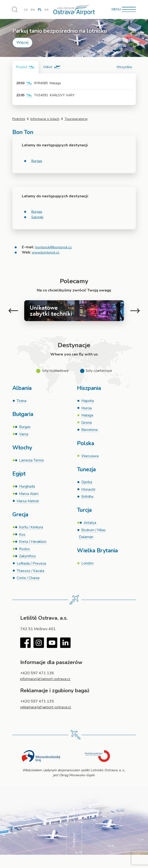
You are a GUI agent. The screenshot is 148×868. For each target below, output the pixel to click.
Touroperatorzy (76, 119)
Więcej (22, 42)
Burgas (37, 161)
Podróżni (19, 119)
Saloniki (37, 217)
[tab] (26, 67)
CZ (26, 10)
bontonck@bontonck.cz (54, 247)
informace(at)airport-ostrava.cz (46, 684)
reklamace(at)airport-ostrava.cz (46, 713)
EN (33, 10)
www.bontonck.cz (46, 253)
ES (47, 10)
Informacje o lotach (45, 119)
